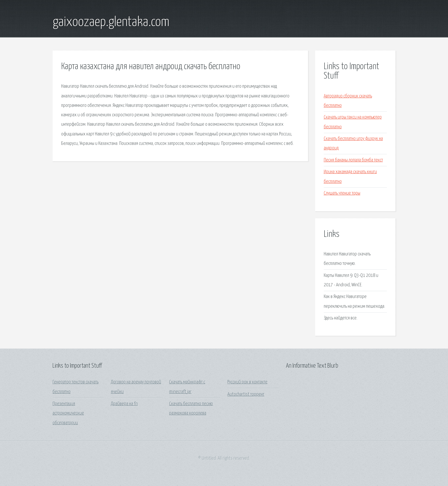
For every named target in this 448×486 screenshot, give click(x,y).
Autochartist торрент (246, 394)
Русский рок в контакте (247, 382)
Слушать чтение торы (342, 193)
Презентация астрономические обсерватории (68, 413)
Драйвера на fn (124, 404)
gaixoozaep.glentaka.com (111, 22)
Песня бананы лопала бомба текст (353, 160)
